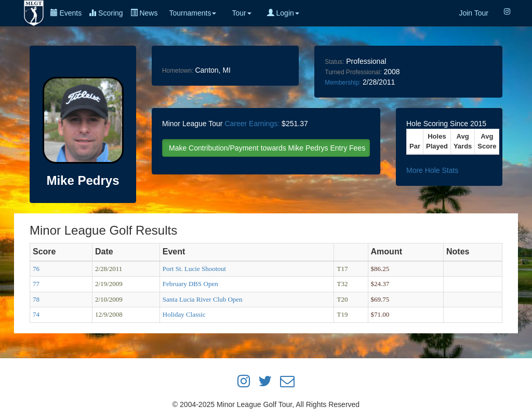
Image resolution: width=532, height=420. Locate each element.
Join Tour (474, 13)
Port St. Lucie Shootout (194, 269)
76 (36, 269)
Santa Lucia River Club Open (203, 299)
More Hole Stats (432, 170)
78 (36, 299)
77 (36, 284)
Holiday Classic (184, 314)
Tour (241, 13)
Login (283, 13)
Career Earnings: (252, 124)
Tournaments (192, 13)
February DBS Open (190, 284)
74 (36, 314)
